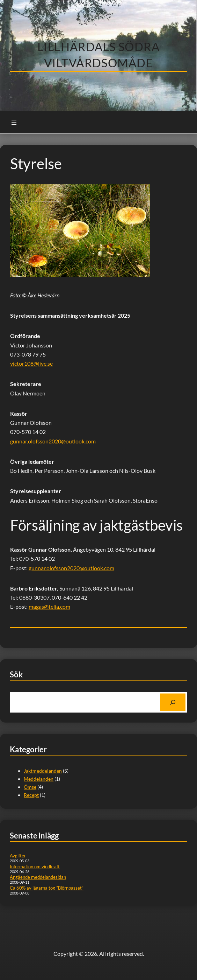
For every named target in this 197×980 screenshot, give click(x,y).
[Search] (173, 702)
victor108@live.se (31, 363)
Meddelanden (39, 779)
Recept (31, 795)
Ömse (30, 787)
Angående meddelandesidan (38, 877)
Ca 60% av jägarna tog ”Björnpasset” (47, 888)
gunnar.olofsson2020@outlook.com (53, 441)
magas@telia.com (49, 606)
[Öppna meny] (14, 122)
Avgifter (18, 856)
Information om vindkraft (35, 867)
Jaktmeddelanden (43, 771)
